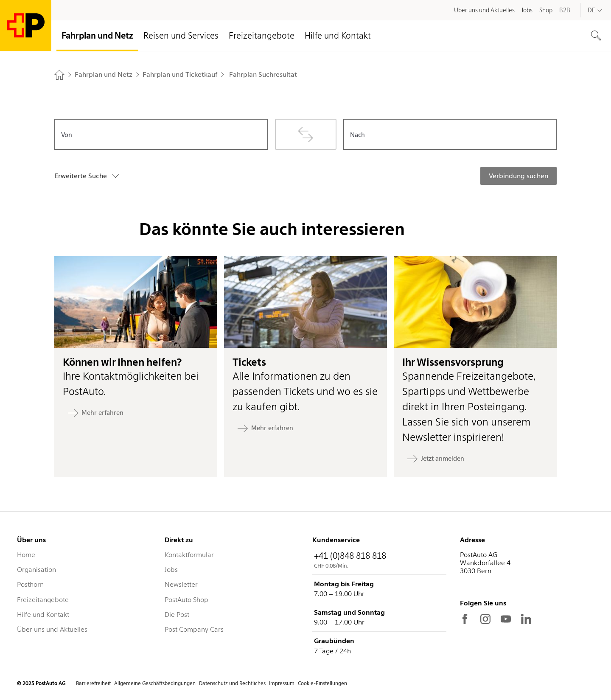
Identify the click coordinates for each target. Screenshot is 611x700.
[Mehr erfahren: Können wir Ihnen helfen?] (96, 413)
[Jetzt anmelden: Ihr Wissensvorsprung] (436, 459)
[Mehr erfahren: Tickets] (265, 428)
